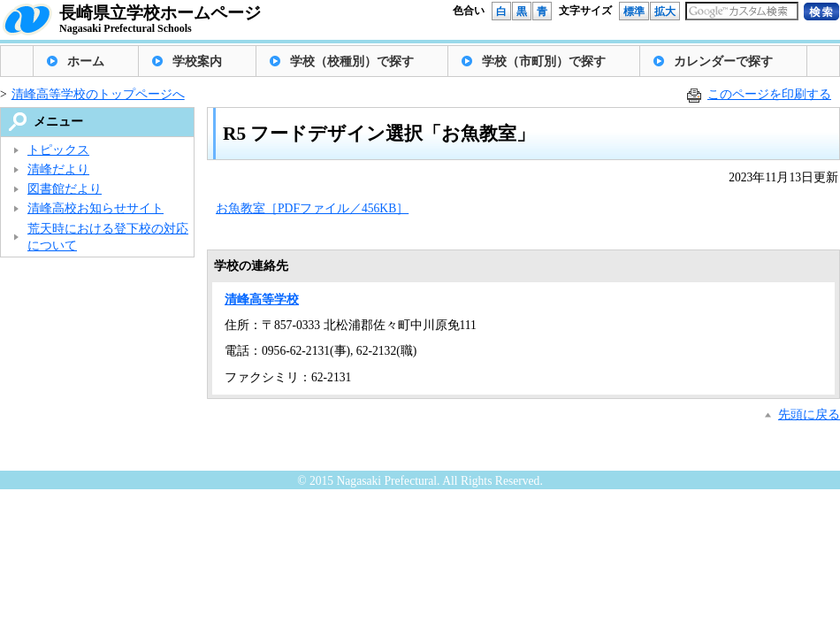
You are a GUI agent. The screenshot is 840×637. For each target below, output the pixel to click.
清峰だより (58, 169)
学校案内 (197, 61)
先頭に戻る (809, 414)
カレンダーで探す (723, 61)
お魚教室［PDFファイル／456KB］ (312, 208)
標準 (634, 12)
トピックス (58, 150)
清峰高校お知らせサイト (95, 208)
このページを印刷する (769, 94)
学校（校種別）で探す (352, 61)
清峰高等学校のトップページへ (98, 94)
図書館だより (65, 189)
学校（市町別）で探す (544, 61)
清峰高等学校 (262, 299)
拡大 (665, 12)
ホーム (86, 61)
